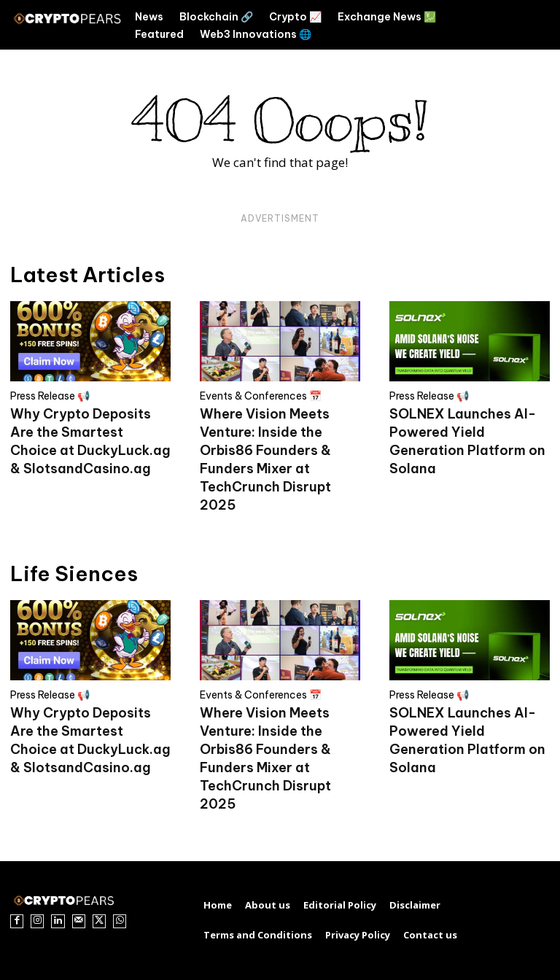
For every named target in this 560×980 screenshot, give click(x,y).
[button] (517, 25)
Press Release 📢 (50, 396)
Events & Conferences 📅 (261, 396)
